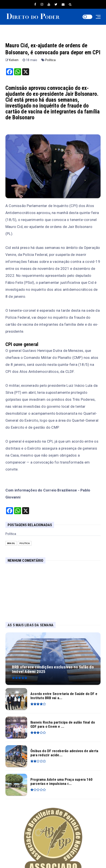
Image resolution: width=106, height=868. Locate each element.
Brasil (11, 543)
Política (50, 60)
